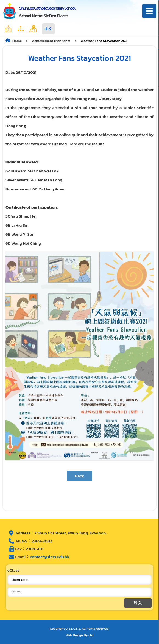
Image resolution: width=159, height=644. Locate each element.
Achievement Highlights (51, 41)
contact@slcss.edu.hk (50, 557)
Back (80, 476)
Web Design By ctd (80, 635)
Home (20, 29)
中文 (48, 29)
